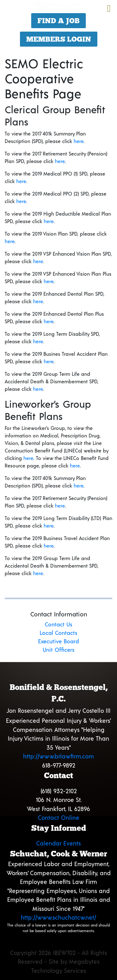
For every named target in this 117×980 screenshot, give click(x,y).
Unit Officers (59, 650)
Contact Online (58, 817)
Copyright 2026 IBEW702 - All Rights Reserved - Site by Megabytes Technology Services (58, 962)
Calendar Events (58, 843)
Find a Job (58, 21)
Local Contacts (58, 633)
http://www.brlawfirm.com (58, 756)
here (79, 141)
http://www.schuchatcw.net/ (58, 917)
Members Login (59, 39)
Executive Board (58, 641)
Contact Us (58, 624)
